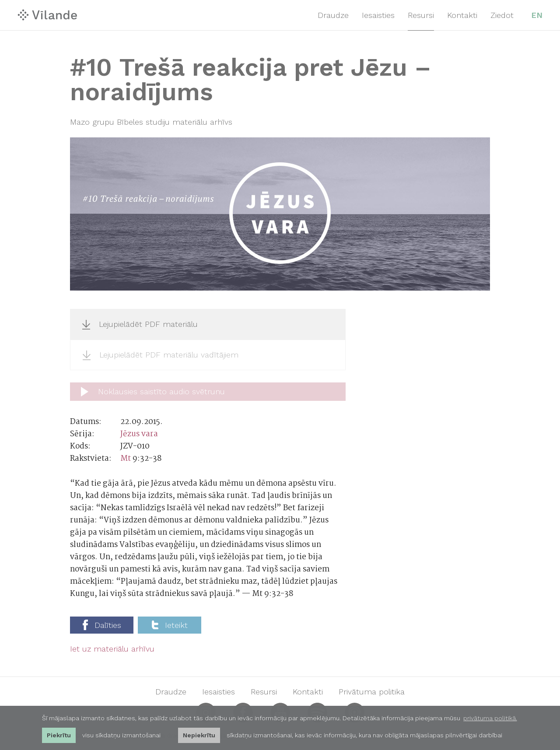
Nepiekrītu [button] (199, 735)
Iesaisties (378, 15)
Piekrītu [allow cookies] (59, 735)
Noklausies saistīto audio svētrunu (153, 392)
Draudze (333, 15)
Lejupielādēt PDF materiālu (140, 324)
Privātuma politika (372, 692)
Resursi (421, 15)
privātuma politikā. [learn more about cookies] (490, 718)
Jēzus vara (139, 434)
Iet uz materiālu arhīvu (112, 649)
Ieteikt (170, 625)
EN (537, 15)
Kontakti (462, 15)
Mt (126, 459)
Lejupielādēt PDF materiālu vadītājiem (161, 355)
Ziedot (502, 15)
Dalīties (102, 625)
